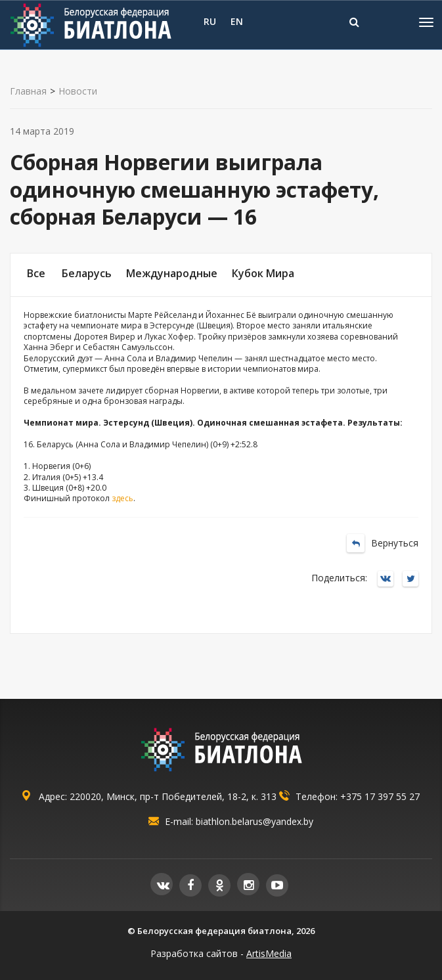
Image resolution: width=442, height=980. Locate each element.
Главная (28, 91)
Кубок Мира (263, 273)
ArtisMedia (269, 953)
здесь (122, 498)
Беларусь (87, 273)
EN (237, 21)
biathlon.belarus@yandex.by (254, 821)
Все (36, 273)
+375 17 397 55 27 (380, 796)
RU (210, 21)
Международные (172, 273)
